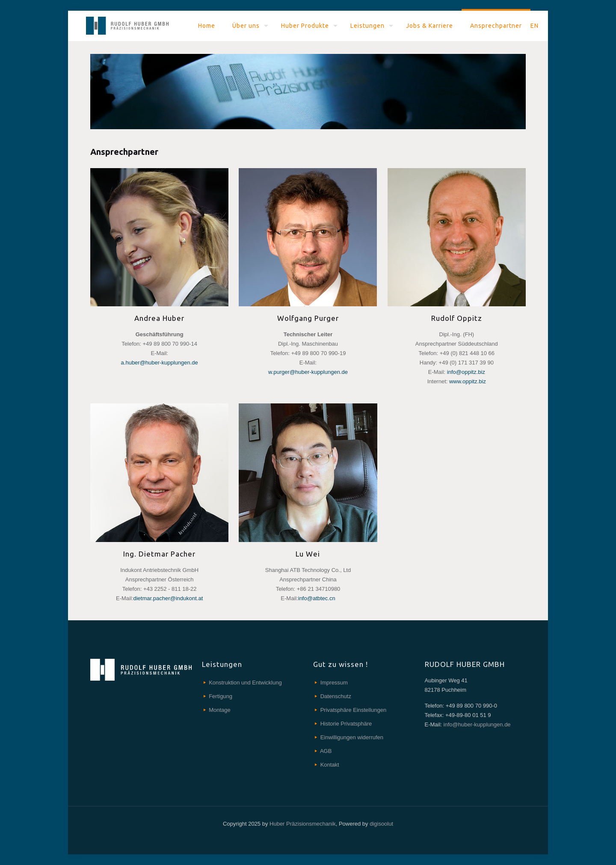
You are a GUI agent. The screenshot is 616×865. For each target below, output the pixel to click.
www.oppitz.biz (468, 381)
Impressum (334, 683)
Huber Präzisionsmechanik (303, 824)
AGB (326, 751)
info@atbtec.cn (317, 598)
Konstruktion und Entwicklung (245, 683)
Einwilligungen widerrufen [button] (352, 737)
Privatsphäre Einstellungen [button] (354, 710)
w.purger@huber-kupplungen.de (308, 372)
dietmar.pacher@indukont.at (168, 598)
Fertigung (221, 696)
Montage (220, 710)
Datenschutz (336, 696)
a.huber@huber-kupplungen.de (160, 363)
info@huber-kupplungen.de (476, 724)
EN (535, 26)
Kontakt (330, 765)
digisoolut (381, 824)
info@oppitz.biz (466, 372)
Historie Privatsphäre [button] (346, 724)
